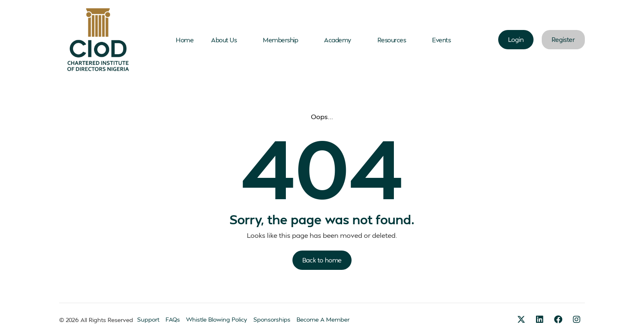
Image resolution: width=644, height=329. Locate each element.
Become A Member (323, 319)
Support (148, 319)
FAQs (173, 319)
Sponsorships (272, 319)
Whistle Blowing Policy (217, 319)
